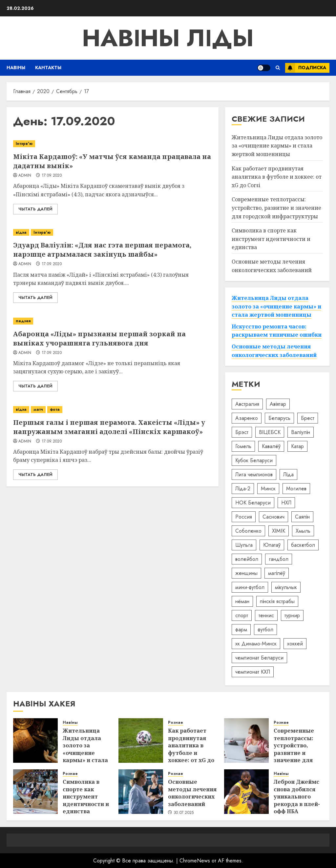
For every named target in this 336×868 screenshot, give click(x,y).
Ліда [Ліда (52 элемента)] (289, 474)
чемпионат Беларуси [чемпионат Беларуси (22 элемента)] (259, 658)
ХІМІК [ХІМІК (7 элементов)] (279, 531)
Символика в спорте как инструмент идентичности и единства (271, 239)
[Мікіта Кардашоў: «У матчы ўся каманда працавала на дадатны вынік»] (113, 144)
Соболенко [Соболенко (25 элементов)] (248, 531)
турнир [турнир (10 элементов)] (292, 615)
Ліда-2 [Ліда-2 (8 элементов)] (243, 489)
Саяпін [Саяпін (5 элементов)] (303, 517)
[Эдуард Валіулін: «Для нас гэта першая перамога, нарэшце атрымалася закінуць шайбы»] (113, 233)
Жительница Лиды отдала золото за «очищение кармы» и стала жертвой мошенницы (277, 146)
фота (55, 409)
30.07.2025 (184, 813)
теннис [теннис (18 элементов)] (266, 615)
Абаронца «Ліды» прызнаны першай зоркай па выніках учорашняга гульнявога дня (99, 338)
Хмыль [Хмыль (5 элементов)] (303, 531)
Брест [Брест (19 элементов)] (308, 418)
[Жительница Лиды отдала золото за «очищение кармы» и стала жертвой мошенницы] (35, 740)
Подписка (306, 68)
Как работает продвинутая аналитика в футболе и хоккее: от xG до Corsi (277, 177)
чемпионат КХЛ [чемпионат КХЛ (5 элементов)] (253, 672)
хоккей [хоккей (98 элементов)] (295, 644)
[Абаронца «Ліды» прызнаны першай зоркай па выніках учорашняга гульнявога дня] (113, 321)
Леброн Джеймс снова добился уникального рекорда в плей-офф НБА (297, 797)
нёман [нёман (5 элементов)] (242, 601)
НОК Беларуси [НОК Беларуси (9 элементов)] (253, 503)
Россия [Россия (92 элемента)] (244, 517)
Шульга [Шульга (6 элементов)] (244, 545)
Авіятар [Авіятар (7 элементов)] (278, 404)
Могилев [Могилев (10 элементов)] (296, 489)
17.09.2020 (52, 176)
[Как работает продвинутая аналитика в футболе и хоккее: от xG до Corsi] (141, 740)
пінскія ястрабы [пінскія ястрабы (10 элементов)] (277, 601)
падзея (23, 321)
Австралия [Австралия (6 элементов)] (247, 404)
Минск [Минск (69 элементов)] (268, 489)
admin (25, 176)
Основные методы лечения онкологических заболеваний (192, 793)
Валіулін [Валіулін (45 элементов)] (301, 432)
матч (38, 409)
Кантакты (48, 68)
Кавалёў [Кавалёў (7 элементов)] (271, 446)
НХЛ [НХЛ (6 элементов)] (286, 503)
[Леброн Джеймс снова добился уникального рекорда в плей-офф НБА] (246, 792)
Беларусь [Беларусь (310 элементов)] (279, 418)
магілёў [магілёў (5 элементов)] (277, 573)
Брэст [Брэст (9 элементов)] (242, 432)
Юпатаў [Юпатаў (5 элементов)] (272, 545)
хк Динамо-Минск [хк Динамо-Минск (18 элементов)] (256, 644)
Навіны (16, 68)
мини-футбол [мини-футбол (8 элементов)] (250, 587)
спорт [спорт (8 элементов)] (242, 615)
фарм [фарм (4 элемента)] (241, 630)
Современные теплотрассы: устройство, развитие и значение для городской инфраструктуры (276, 208)
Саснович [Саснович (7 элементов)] (273, 517)
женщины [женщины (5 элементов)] (246, 573)
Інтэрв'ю (24, 144)
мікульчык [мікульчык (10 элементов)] (286, 587)
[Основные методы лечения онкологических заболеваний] (141, 792)
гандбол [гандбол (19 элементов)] (279, 559)
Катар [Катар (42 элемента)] (297, 446)
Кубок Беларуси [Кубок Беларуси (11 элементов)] (254, 460)
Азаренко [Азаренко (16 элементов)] (247, 418)
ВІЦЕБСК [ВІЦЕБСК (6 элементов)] (270, 432)
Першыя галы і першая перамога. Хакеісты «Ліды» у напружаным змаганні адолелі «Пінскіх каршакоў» (109, 427)
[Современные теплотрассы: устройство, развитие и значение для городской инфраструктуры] (246, 740)
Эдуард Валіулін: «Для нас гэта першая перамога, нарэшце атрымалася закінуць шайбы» (102, 250)
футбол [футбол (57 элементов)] (265, 630)
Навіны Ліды (168, 38)
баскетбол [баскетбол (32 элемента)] (303, 545)
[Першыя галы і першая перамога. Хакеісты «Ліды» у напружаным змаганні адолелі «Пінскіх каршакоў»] (113, 410)
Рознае (176, 723)
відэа (21, 232)
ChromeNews (195, 861)
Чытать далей (35, 209)
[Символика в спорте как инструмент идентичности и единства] (35, 792)
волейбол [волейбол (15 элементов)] (247, 559)
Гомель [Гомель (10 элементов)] (243, 446)
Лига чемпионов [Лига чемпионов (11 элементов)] (254, 474)
